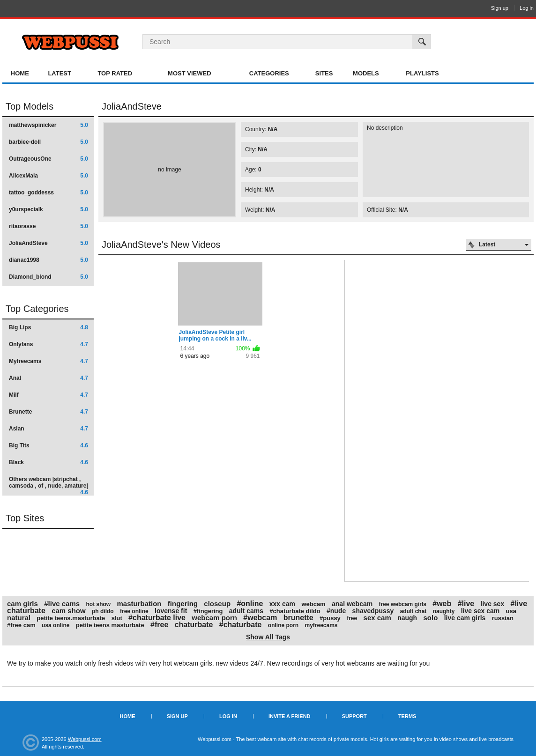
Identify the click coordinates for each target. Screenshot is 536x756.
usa (511, 611)
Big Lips (48, 327)
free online (134, 611)
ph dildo (103, 611)
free (352, 618)
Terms (407, 716)
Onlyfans (48, 344)
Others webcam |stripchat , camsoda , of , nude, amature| (48, 485)
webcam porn (214, 618)
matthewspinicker (48, 125)
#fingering (208, 611)
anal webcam (352, 604)
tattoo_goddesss (48, 193)
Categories (269, 73)
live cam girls (465, 618)
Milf (48, 395)
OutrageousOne (48, 159)
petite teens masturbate (110, 625)
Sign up (500, 8)
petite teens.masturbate (71, 618)
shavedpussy (373, 611)
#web (442, 604)
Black (48, 462)
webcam (313, 604)
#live (466, 604)
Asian (48, 429)
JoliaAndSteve (48, 243)
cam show (69, 611)
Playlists (422, 73)
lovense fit (171, 611)
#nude (336, 611)
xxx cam (282, 604)
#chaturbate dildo (295, 611)
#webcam (260, 618)
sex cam (377, 618)
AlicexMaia (48, 176)
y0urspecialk (48, 209)
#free (159, 625)
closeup (217, 604)
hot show (98, 604)
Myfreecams (48, 361)
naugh (407, 618)
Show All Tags (268, 637)
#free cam (21, 625)
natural (19, 618)
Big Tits (48, 445)
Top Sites (25, 518)
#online (250, 604)
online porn (283, 625)
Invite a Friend (290, 716)
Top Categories (37, 309)
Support (354, 716)
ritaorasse (48, 226)
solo (430, 618)
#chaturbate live (157, 618)
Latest (60, 73)
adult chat (413, 611)
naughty (444, 611)
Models (366, 73)
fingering (183, 604)
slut (117, 618)
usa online (56, 625)
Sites (324, 73)
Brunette (48, 412)
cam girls (22, 604)
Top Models (30, 106)
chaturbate (194, 625)
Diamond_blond (48, 277)
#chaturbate (241, 625)
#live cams (62, 604)
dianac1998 (48, 260)
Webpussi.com (85, 739)
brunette (298, 618)
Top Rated (115, 73)
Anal (48, 378)
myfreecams (321, 625)
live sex (493, 604)
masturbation (139, 604)
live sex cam (480, 611)
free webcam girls (403, 604)
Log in (527, 8)
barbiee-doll (48, 142)
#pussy (330, 618)
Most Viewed (189, 73)
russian (503, 618)
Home (20, 73)
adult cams (246, 611)
